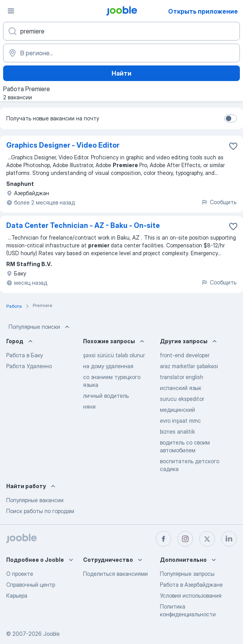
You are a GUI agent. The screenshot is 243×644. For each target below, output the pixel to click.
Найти (121, 73)
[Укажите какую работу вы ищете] (121, 31)
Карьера (17, 595)
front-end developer (185, 355)
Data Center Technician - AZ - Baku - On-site (83, 225)
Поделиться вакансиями (115, 574)
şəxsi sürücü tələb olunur (114, 355)
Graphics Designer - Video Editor (63, 145)
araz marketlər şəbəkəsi (189, 366)
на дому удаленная (108, 366)
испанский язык (181, 388)
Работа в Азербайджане (191, 585)
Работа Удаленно (29, 366)
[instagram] (185, 539)
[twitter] (207, 539)
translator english (182, 377)
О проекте (20, 574)
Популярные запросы (187, 574)
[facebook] (163, 539)
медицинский (177, 410)
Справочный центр (31, 585)
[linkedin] (229, 539)
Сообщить (219, 202)
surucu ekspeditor (182, 399)
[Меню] (11, 11)
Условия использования (191, 595)
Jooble (51, 634)
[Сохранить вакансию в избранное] (233, 146)
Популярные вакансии (35, 500)
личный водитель (106, 396)
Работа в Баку (25, 355)
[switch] (231, 118)
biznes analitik (177, 431)
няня (89, 407)
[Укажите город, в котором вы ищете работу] (121, 53)
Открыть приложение (203, 11)
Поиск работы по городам (40, 511)
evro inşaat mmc (180, 421)
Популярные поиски (40, 327)
